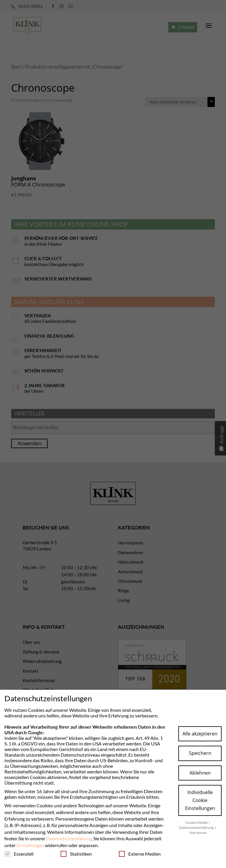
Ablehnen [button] (200, 773)
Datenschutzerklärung (69, 838)
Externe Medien (140, 854)
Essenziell (19, 854)
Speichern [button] (200, 753)
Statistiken (76, 854)
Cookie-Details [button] (197, 822)
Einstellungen (30, 845)
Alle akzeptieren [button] (200, 734)
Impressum (198, 832)
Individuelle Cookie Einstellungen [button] (200, 800)
